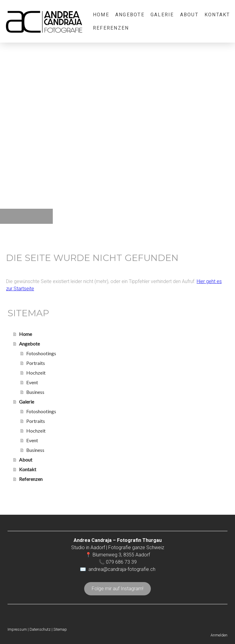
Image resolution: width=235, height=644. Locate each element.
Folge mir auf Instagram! (118, 589)
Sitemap (60, 629)
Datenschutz (40, 629)
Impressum (17, 629)
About (189, 15)
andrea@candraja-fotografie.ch (122, 569)
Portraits (36, 363)
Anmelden (219, 635)
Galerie (162, 15)
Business (35, 392)
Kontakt (217, 15)
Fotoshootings (41, 353)
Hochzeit (36, 373)
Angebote (130, 15)
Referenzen (111, 28)
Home (101, 15)
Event (32, 382)
